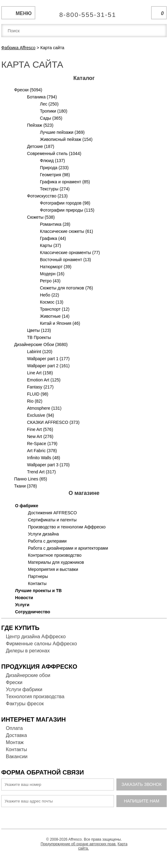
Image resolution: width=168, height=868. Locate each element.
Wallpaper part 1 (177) (48, 359)
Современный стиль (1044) (54, 153)
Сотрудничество (33, 612)
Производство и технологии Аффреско (67, 527)
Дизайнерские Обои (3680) (41, 344)
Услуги (22, 605)
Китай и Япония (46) (60, 323)
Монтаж (15, 742)
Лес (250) (49, 104)
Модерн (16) (52, 274)
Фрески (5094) (28, 90)
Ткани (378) (25, 486)
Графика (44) (53, 238)
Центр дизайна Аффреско (36, 637)
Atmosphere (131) (44, 408)
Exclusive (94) (41, 415)
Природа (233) (54, 168)
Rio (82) (35, 401)
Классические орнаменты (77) (70, 253)
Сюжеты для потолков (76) (66, 288)
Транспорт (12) (55, 309)
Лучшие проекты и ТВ (38, 591)
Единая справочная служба (84, 12)
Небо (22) (49, 295)
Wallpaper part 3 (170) (48, 465)
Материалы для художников (56, 562)
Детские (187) (41, 146)
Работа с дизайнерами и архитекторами (68, 548)
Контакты (37, 583)
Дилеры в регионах (28, 651)
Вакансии (17, 757)
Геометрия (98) (55, 175)
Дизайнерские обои (28, 675)
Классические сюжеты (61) (66, 231)
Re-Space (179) (42, 444)
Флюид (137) (52, 161)
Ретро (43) (50, 281)
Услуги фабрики (24, 689)
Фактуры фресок (25, 704)
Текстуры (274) (55, 189)
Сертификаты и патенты (52, 520)
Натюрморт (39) (56, 267)
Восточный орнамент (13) (65, 260)
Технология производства (35, 697)
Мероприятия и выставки (53, 569)
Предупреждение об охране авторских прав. (78, 844)
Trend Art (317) (41, 472)
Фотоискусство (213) (47, 196)
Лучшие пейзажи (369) (62, 132)
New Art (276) (40, 436)
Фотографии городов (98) (65, 203)
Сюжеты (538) (41, 217)
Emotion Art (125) (44, 380)
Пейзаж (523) (40, 125)
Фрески (14, 682)
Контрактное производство (55, 555)
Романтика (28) (55, 224)
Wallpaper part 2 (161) (48, 366)
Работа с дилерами (47, 541)
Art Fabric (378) (42, 451)
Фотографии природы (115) (67, 210)
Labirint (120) (40, 352)
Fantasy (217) (40, 387)
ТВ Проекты (39, 337)
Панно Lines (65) (31, 479)
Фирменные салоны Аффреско (41, 644)
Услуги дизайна (43, 534)
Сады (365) (51, 118)
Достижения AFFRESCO (52, 513)
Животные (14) (55, 316)
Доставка (16, 735)
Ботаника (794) (42, 97)
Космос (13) (52, 302)
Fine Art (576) (40, 429)
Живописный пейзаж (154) (66, 139)
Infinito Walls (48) (44, 458)
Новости (24, 598)
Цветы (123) (39, 330)
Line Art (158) (40, 373)
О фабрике (27, 506)
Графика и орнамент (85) (65, 182)
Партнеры (38, 576)
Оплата (14, 728)
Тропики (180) (54, 111)
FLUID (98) (38, 394)
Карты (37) (51, 245)
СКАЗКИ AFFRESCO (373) (53, 422)
